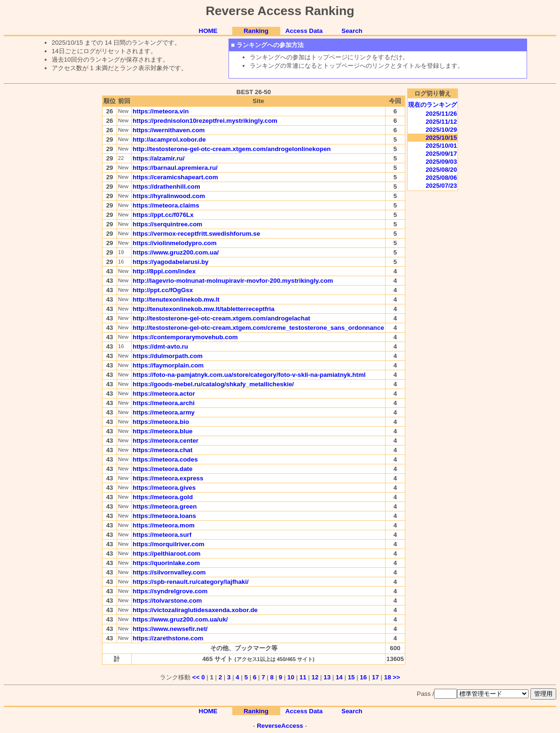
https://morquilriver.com (169, 544)
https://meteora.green (165, 506)
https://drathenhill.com (166, 187)
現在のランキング (433, 105)
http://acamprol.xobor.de (169, 139)
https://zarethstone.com (168, 638)
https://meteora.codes (165, 459)
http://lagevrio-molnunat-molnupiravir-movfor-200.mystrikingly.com (233, 281)
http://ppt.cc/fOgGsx (163, 290)
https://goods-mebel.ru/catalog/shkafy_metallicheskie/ (213, 384)
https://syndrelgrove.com (170, 591)
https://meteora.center (166, 441)
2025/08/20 (441, 170)
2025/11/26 (441, 114)
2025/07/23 (441, 186)
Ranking (256, 31)
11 (303, 677)
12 (315, 677)
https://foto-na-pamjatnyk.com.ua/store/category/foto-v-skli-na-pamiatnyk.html (249, 375)
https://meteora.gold (163, 497)
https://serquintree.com (167, 224)
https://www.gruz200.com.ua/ (176, 252)
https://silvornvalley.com (169, 572)
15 (351, 677)
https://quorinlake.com (166, 563)
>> (396, 677)
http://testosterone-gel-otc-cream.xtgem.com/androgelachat (221, 318)
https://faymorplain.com (168, 365)
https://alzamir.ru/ (158, 158)
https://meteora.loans (164, 516)
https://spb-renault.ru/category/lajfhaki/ (191, 582)
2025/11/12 (441, 122)
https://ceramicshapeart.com (175, 177)
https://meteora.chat (162, 450)
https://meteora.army (164, 412)
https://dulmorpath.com (168, 356)
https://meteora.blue (162, 431)
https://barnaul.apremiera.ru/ (175, 168)
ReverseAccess (280, 726)
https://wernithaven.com (169, 130)
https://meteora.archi (164, 403)
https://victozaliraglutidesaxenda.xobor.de (195, 610)
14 (339, 677)
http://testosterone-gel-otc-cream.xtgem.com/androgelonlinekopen (232, 149)
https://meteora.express (168, 478)
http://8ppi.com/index (164, 271)
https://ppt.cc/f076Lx (163, 215)
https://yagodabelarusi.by (170, 262)
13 (327, 677)
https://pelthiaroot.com (166, 554)
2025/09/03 (441, 162)
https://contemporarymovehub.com (185, 337)
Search (352, 31)
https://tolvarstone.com (167, 601)
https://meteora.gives (164, 488)
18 (388, 677)
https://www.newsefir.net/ (170, 629)
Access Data (304, 31)
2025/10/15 (441, 138)
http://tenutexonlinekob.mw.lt (176, 299)
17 (375, 677)
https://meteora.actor (164, 394)
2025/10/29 (441, 130)
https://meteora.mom (164, 525)
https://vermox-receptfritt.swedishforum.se (196, 234)
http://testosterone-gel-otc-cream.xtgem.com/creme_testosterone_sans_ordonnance (258, 328)
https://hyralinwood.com (169, 196)
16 (363, 677)
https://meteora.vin (161, 111)
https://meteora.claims (166, 205)
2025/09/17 (441, 154)
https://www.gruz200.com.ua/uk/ (180, 619)
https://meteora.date (162, 469)
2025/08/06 (441, 178)
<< (196, 677)
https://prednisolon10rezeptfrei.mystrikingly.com (205, 121)
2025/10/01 (441, 146)
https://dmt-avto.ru (160, 347)
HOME (208, 31)
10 (291, 677)
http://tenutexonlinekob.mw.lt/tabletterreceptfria (204, 309)
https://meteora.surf (162, 535)
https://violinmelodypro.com (174, 243)
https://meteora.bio (161, 422)
